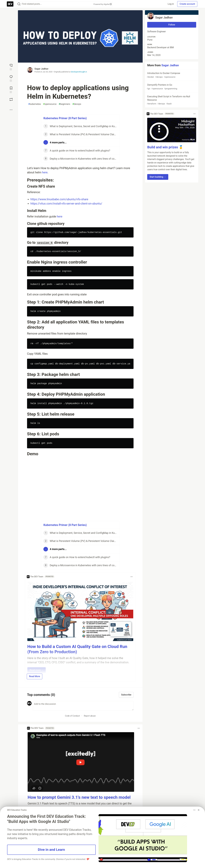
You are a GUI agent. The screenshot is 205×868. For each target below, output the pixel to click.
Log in (171, 4)
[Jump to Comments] (11, 78)
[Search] (19, 4)
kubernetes (35, 104)
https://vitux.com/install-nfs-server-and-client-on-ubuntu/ (66, 204)
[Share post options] (11, 110)
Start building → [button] (158, 177)
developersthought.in (79, 72)
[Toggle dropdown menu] (132, 577)
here (45, 172)
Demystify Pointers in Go (171, 87)
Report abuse (90, 716)
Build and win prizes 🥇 (165, 147)
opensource (50, 104)
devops (77, 104)
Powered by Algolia (102, 4)
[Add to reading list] (11, 90)
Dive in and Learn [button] (51, 850)
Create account (187, 4)
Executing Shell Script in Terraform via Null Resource (171, 100)
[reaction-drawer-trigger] (11, 67)
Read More (35, 676)
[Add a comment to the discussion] (83, 706)
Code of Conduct (73, 716)
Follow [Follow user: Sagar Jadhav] (172, 25)
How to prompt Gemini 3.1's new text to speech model (79, 797)
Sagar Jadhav (41, 69)
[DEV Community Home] (10, 4)
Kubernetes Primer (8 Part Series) (65, 118)
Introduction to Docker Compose (171, 75)
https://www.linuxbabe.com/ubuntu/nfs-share (59, 199)
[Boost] (11, 99)
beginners (64, 104)
